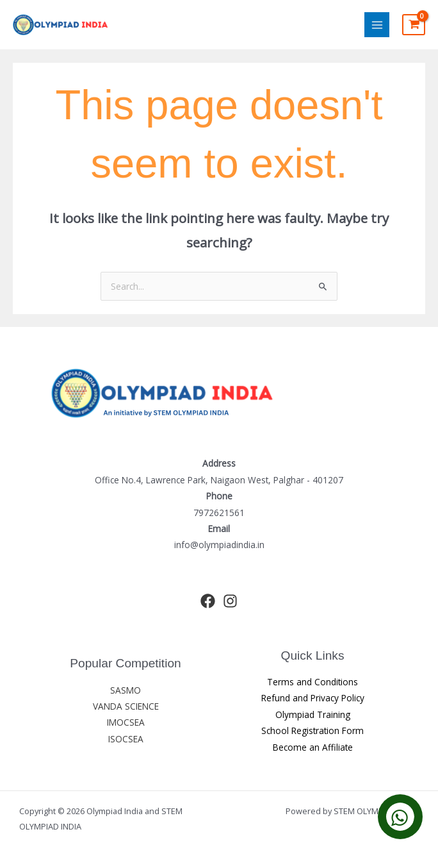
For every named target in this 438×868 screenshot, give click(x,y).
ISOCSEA (126, 739)
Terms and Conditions (312, 682)
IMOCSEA (126, 722)
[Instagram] (230, 601)
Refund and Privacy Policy (313, 698)
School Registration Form (312, 730)
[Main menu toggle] (377, 25)
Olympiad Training (313, 714)
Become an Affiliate (313, 747)
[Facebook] (208, 601)
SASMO (126, 690)
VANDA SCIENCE (126, 706)
